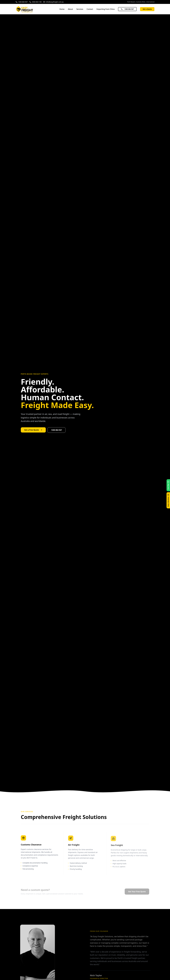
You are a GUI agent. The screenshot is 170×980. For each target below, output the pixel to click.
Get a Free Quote (33, 430)
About (70, 9)
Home (62, 9)
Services (80, 9)
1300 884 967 (127, 9)
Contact (90, 9)
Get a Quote (147, 9)
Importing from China (106, 9)
